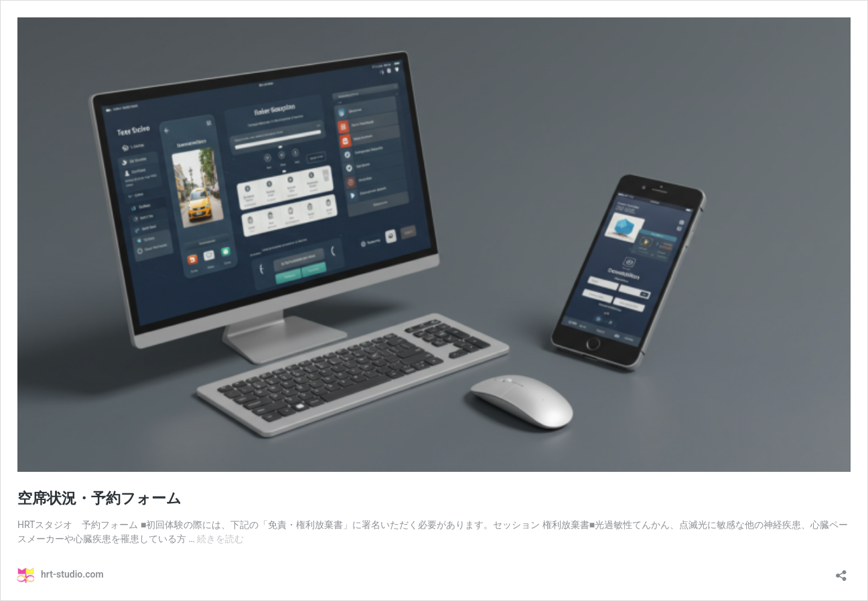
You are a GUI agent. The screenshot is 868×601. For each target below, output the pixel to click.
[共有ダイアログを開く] (841, 571)
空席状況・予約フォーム (99, 498)
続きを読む (220, 539)
